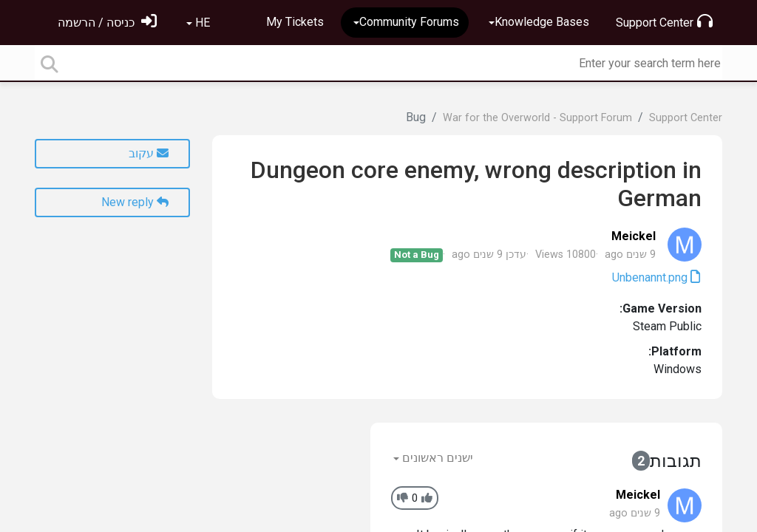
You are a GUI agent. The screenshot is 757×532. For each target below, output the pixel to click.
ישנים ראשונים (436, 458)
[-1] (403, 498)
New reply (135, 202)
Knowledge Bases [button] (542, 22)
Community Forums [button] (409, 22)
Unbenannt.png (651, 277)
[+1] (427, 498)
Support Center (664, 21)
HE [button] (201, 23)
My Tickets (295, 22)
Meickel (634, 236)
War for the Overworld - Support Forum (537, 118)
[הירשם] (107, 23)
